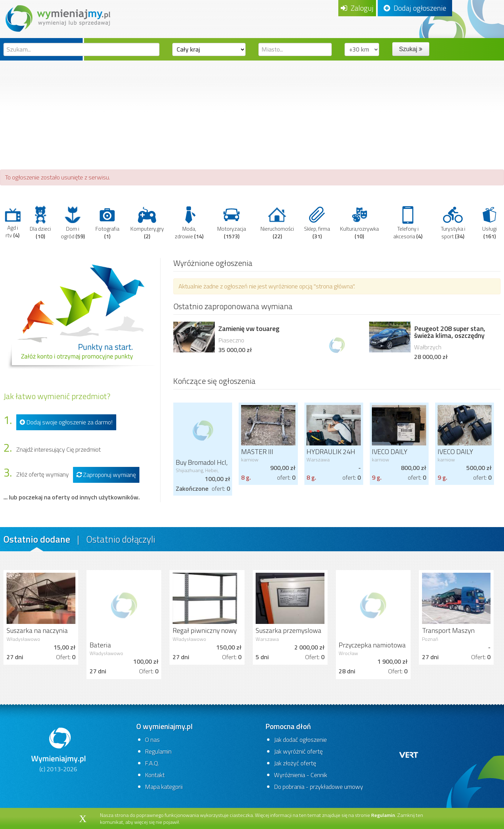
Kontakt (155, 775)
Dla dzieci (40, 223)
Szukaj (411, 49)
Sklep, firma (317, 223)
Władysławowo (23, 639)
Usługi (489, 223)
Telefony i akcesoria (408, 223)
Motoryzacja (232, 223)
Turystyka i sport (453, 223)
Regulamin (158, 751)
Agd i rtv (13, 223)
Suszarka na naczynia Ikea (37, 635)
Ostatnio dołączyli (121, 539)
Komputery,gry (147, 223)
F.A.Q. (152, 763)
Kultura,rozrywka (359, 223)
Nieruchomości (277, 223)
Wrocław (348, 653)
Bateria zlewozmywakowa (116, 649)
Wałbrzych (428, 347)
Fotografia (107, 223)
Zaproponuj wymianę (106, 475)
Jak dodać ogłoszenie (300, 740)
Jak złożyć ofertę (295, 763)
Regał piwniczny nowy (205, 630)
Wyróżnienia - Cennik (301, 775)
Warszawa (318, 460)
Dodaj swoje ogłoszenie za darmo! (66, 422)
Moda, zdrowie (189, 223)
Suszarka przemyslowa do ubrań (288, 635)
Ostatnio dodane (37, 539)
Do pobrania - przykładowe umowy (319, 787)
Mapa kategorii (164, 787)
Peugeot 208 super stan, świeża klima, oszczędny (450, 332)
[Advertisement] (252, 112)
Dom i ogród (73, 223)
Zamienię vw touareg (249, 329)
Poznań (430, 639)
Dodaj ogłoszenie (415, 8)
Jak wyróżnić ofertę (298, 751)
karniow (250, 460)
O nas (152, 740)
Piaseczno (231, 340)
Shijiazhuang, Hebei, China (197, 473)
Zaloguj (357, 8)
